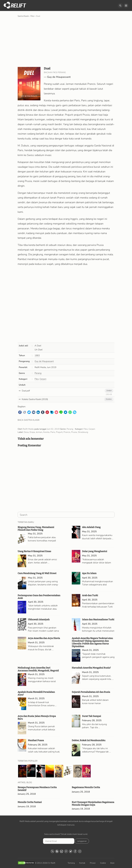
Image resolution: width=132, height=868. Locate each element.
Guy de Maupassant (59, 77)
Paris (53, 432)
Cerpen (43, 379)
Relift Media (28, 429)
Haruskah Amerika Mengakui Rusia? (91, 668)
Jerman (39, 432)
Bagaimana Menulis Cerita (86, 787)
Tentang (71, 863)
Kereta (46, 432)
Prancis (67, 432)
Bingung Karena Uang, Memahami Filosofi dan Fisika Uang (36, 529)
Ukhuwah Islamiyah (39, 620)
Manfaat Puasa (36, 740)
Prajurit (59, 432)
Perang (38, 373)
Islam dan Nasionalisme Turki (98, 620)
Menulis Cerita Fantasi (30, 802)
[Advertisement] (66, 42)
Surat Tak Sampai (91, 716)
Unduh (109, 391)
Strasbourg (83, 432)
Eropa (32, 432)
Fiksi (37, 379)
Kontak (82, 863)
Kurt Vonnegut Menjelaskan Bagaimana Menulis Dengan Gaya (93, 804)
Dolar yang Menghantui (95, 551)
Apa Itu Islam (89, 573)
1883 (37, 355)
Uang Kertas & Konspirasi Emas (34, 551)
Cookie (103, 863)
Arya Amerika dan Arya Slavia (44, 638)
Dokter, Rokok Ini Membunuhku (89, 740)
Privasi (93, 863)
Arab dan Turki (90, 595)
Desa (26, 432)
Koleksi (109, 399)
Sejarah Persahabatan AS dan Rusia (91, 692)
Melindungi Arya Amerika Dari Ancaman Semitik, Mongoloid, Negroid (38, 669)
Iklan (112, 863)
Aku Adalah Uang (91, 527)
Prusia (74, 432)
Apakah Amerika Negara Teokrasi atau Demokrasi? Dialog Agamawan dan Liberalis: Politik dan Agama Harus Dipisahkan (92, 642)
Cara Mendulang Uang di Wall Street (37, 573)
